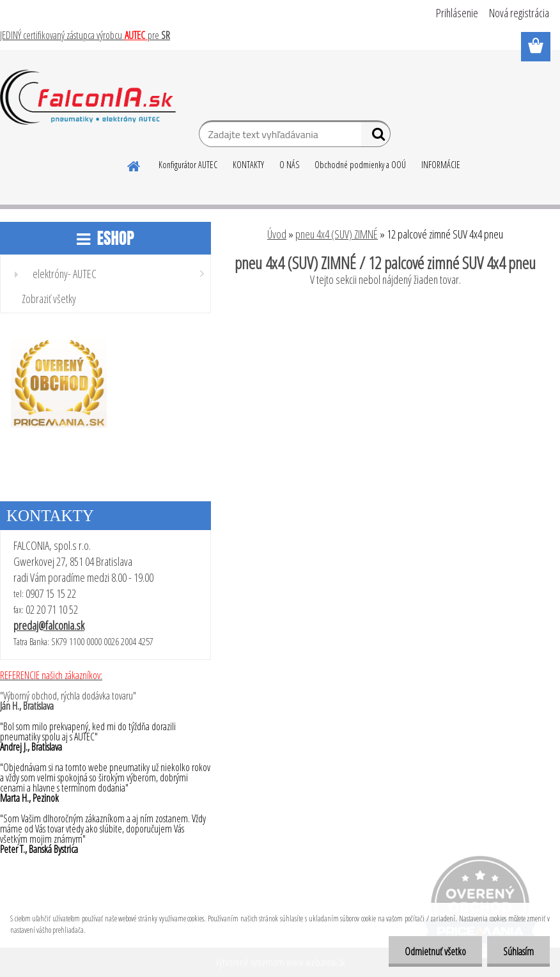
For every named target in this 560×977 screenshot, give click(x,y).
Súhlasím (518, 951)
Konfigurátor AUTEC (188, 165)
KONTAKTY (248, 165)
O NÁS (289, 165)
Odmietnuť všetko (435, 951)
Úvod (277, 234)
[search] (376, 137)
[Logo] (88, 97)
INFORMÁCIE (441, 165)
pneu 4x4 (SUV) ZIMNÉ (337, 234)
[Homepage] (134, 164)
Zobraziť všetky (49, 299)
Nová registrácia (519, 13)
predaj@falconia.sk (49, 625)
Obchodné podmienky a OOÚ (360, 165)
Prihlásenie (457, 13)
